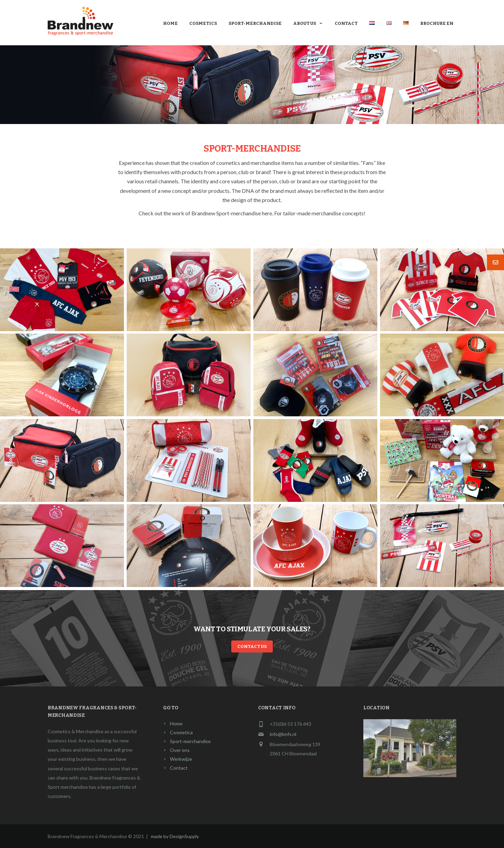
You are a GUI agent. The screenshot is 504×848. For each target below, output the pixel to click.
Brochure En (437, 23)
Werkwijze (181, 759)
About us (308, 23)
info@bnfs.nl (283, 734)
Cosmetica (181, 732)
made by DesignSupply (175, 836)
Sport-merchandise (255, 23)
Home (170, 23)
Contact (346, 23)
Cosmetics (203, 23)
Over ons (180, 750)
